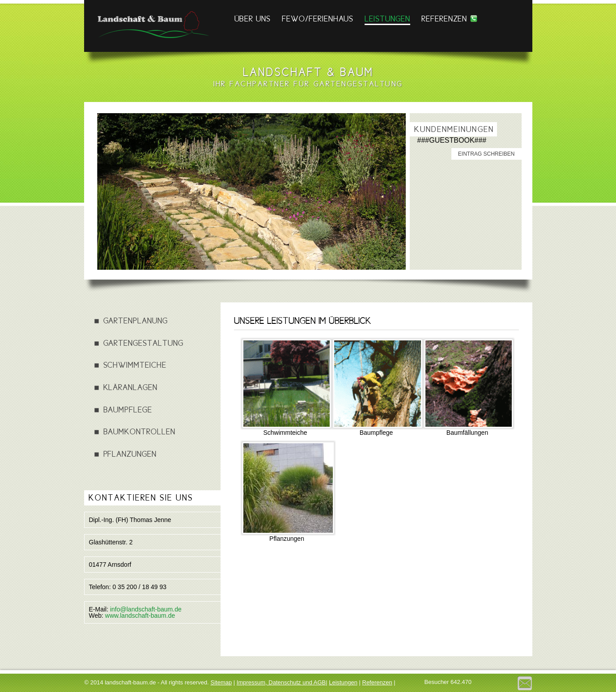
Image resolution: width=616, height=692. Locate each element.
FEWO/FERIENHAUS (318, 19)
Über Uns (253, 19)
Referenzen (444, 19)
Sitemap (221, 682)
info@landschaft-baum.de (146, 609)
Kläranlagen (130, 387)
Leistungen (387, 19)
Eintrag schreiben (486, 154)
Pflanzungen (130, 454)
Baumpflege (128, 410)
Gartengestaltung (143, 343)
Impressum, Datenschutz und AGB (281, 682)
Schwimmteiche (135, 365)
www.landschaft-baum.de (140, 616)
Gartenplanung (136, 321)
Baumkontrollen (139, 431)
